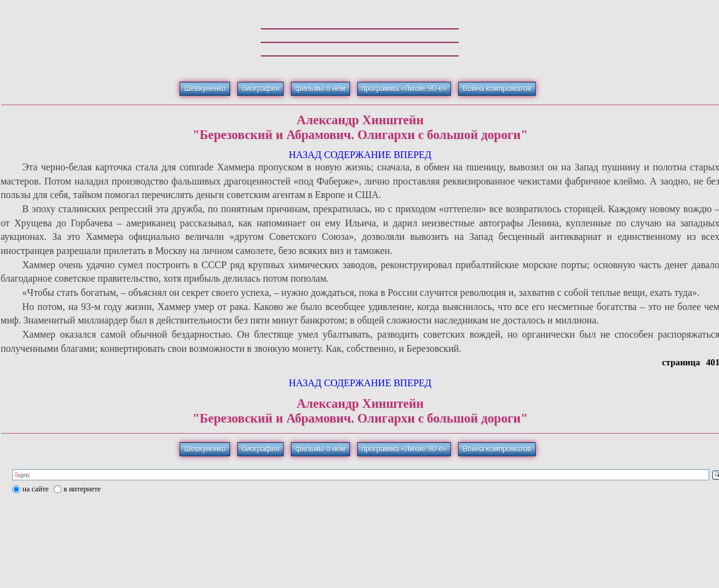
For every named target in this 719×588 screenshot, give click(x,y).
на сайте (36, 489)
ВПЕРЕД (413, 155)
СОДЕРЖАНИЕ (358, 155)
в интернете (82, 489)
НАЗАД (305, 155)
